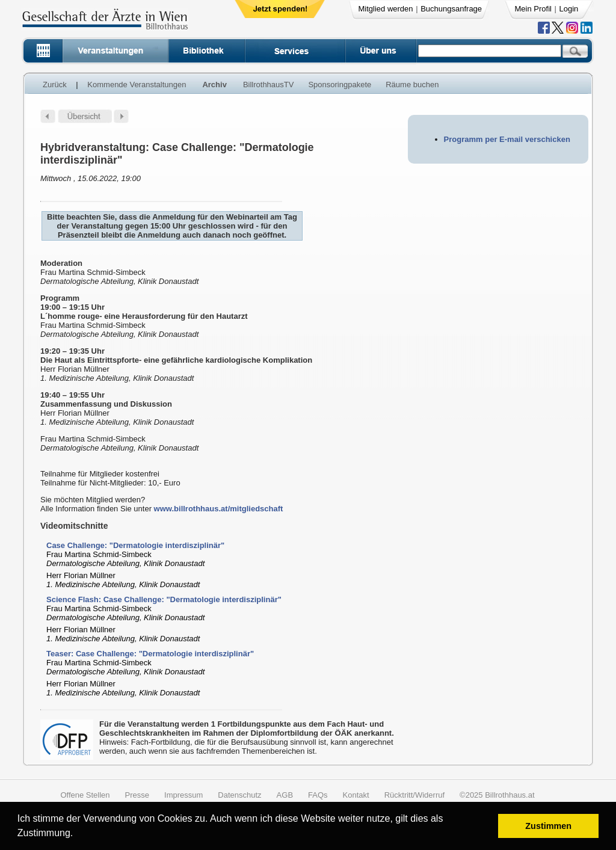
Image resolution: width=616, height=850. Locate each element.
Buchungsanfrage (451, 9)
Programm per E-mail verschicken (507, 139)
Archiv (214, 85)
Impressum (183, 795)
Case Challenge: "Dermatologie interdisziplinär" (135, 545)
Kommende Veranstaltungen (137, 85)
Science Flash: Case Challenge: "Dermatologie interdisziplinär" (164, 599)
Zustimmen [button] (548, 826)
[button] (77, 835)
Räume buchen (412, 85)
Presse (137, 795)
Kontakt (356, 795)
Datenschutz (239, 795)
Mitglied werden (386, 9)
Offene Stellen (85, 795)
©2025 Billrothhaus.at (497, 795)
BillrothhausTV (269, 85)
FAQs (318, 795)
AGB (285, 795)
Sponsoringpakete (340, 85)
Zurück (55, 85)
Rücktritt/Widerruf (414, 795)
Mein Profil (533, 9)
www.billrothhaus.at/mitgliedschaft (219, 509)
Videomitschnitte (74, 526)
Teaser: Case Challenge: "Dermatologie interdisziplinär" (150, 654)
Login (569, 9)
